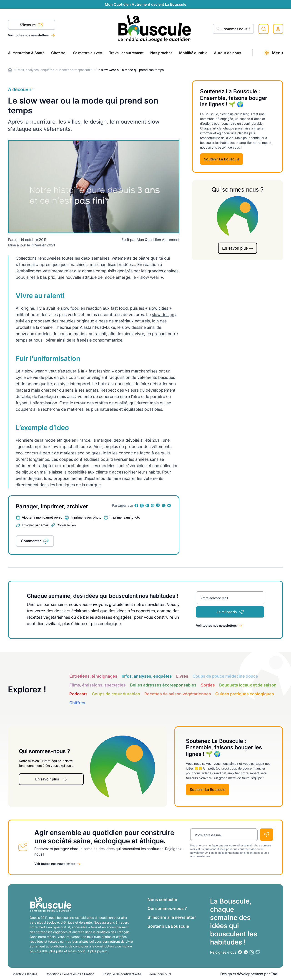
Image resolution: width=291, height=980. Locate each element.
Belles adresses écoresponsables (163, 685)
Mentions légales (25, 974)
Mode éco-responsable (75, 70)
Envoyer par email (35, 525)
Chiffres (77, 703)
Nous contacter (163, 900)
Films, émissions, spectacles (98, 685)
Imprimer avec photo (86, 517)
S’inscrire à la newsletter (172, 917)
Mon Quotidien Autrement (158, 240)
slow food (70, 308)
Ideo (117, 440)
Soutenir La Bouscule (222, 159)
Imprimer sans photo (125, 517)
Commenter (31, 541)
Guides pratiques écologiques (245, 694)
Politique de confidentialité (122, 974)
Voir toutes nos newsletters (29, 35)
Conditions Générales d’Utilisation (70, 974)
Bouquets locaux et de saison (248, 685)
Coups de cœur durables (116, 694)
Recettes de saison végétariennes (178, 694)
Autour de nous (228, 53)
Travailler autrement (126, 53)
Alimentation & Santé (26, 53)
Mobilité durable (193, 53)
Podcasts (78, 694)
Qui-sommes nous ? (233, 29)
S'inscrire (31, 25)
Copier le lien (66, 525)
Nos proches (161, 53)
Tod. (275, 974)
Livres (182, 676)
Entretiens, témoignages (93, 676)
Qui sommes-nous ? (167, 908)
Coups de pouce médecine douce (225, 676)
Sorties (208, 685)
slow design (163, 315)
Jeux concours (160, 974)
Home (10, 70)
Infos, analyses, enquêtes (35, 70)
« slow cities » (158, 308)
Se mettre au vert (88, 53)
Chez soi (59, 53)
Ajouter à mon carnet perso (42, 517)
